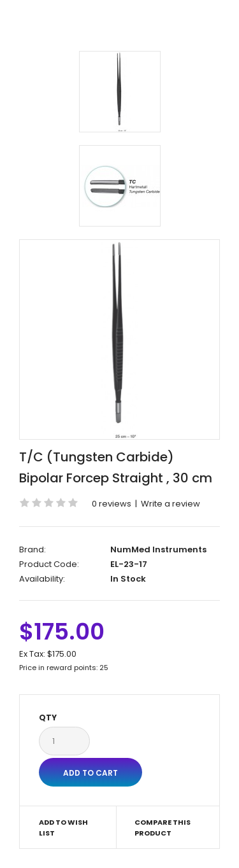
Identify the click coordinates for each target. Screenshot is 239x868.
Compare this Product (163, 828)
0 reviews (112, 504)
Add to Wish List (63, 828)
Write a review (170, 504)
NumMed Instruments (158, 549)
